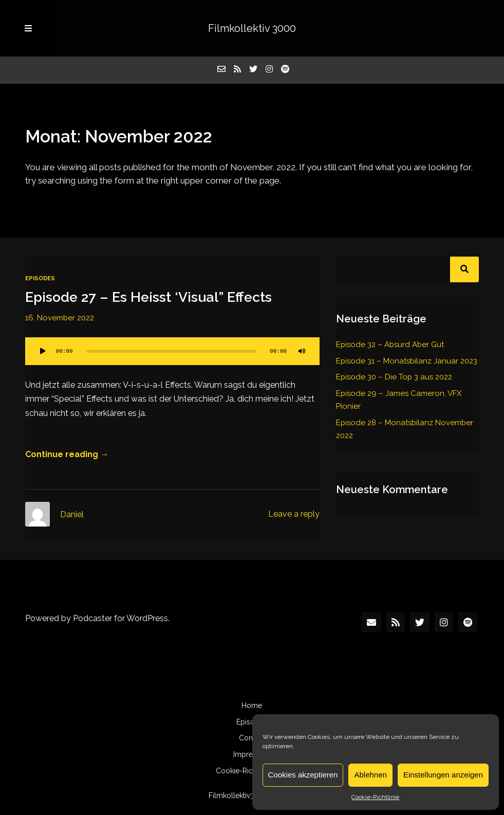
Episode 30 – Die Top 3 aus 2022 (394, 377)
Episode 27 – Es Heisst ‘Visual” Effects (148, 297)
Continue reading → (67, 454)
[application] (172, 351)
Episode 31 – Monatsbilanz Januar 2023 (407, 361)
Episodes (40, 278)
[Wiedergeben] (43, 351)
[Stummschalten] (302, 351)
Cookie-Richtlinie (375, 797)
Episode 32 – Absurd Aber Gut (390, 345)
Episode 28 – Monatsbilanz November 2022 (405, 429)
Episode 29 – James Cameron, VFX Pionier (399, 400)
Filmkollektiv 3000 (252, 28)
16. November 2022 (60, 318)
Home (252, 705)
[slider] (171, 351)
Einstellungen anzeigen (443, 775)
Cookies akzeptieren (303, 775)
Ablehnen (370, 775)
